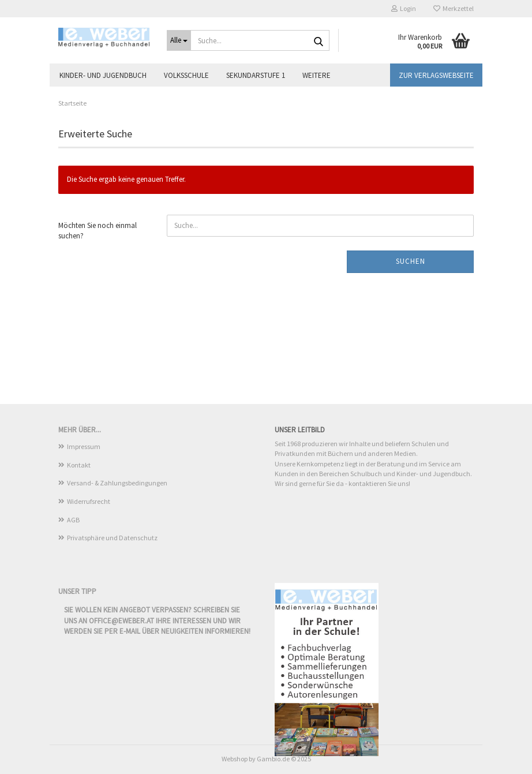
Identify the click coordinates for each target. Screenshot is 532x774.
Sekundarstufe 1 (256, 75)
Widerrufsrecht (89, 501)
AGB (73, 520)
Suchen (411, 261)
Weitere (316, 75)
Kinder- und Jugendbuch (103, 75)
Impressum (84, 446)
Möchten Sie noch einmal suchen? (98, 231)
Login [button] (404, 8)
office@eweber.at (121, 621)
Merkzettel (454, 8)
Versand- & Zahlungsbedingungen (117, 483)
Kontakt (79, 465)
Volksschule (186, 75)
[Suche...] (179, 40)
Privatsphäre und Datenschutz (112, 538)
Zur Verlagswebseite (436, 75)
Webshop (235, 759)
